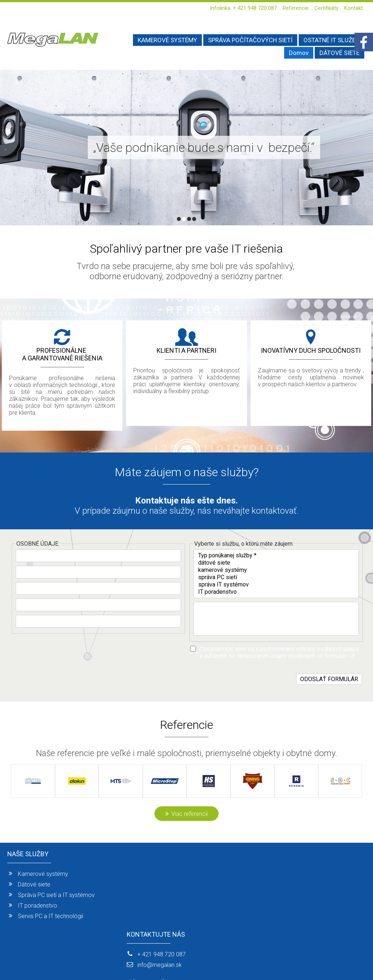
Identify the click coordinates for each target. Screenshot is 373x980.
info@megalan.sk (162, 884)
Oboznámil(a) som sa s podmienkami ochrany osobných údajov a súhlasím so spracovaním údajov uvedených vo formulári (280, 652)
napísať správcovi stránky (182, 962)
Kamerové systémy (43, 874)
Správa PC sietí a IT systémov (56, 895)
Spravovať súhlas (311, 962)
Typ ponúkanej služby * (276, 556)
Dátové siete (34, 884)
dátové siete (276, 563)
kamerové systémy (276, 570)
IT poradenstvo (276, 592)
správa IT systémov (276, 585)
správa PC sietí (276, 577)
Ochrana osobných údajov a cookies (251, 962)
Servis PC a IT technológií (50, 916)
